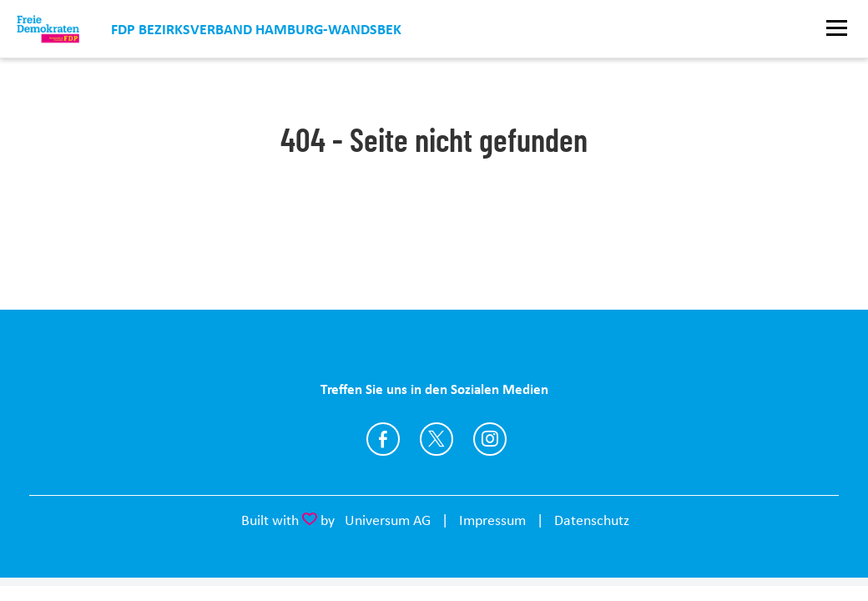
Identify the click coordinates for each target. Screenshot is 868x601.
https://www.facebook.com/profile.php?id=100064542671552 (383, 439)
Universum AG (388, 520)
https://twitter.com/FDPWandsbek (437, 439)
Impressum (492, 520)
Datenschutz (592, 520)
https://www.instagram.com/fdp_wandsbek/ (490, 439)
